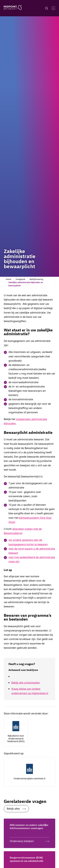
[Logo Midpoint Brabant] (13, 8)
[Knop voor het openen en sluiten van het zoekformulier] (47, 8)
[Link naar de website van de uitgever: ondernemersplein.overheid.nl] (29, 772)
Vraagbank (21, 279)
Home (8, 279)
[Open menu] (53, 8)
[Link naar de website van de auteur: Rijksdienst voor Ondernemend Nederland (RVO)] (16, 732)
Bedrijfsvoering (37, 279)
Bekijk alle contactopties (26, 683)
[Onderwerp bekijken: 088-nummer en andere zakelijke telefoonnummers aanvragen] (29, 840)
